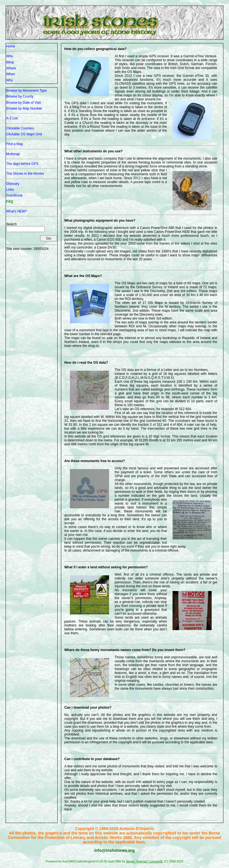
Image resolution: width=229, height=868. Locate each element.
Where (11, 68)
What (10, 62)
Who (10, 56)
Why (10, 80)
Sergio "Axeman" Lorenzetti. (144, 861)
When (10, 74)
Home (11, 46)
